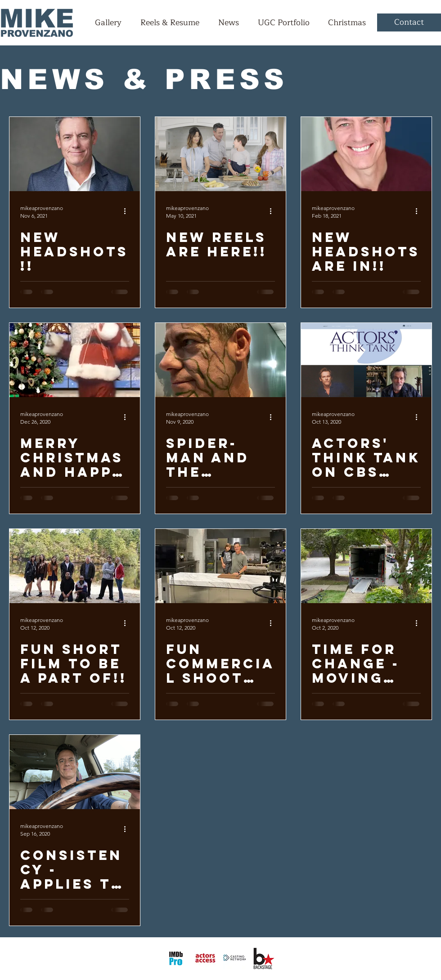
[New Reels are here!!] (220, 154)
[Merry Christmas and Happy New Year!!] (75, 360)
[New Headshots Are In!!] (366, 154)
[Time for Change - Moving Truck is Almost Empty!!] (366, 566)
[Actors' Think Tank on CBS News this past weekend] (366, 360)
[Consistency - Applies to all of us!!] (75, 772)
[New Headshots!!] (75, 154)
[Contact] (409, 22)
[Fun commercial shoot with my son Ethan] (220, 566)
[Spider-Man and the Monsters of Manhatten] (220, 360)
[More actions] (128, 211)
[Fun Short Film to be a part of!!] (75, 566)
